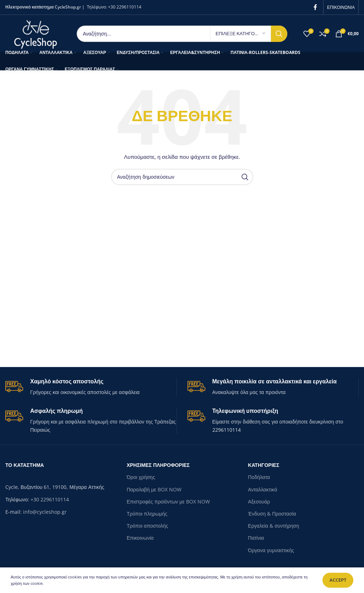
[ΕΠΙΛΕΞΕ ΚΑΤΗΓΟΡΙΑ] (240, 34)
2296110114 (227, 430)
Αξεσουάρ (259, 502)
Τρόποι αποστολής (148, 526)
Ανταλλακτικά (262, 489)
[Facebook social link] (315, 7)
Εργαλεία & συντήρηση (273, 526)
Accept (338, 580)
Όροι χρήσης (141, 477)
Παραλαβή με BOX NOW (154, 489)
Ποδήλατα (259, 477)
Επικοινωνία (140, 538)
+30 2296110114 (125, 7)
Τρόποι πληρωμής (147, 514)
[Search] (182, 34)
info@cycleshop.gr (45, 512)
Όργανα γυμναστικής (271, 550)
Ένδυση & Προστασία (272, 514)
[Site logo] (36, 33)
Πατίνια (256, 538)
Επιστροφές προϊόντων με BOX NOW (168, 502)
